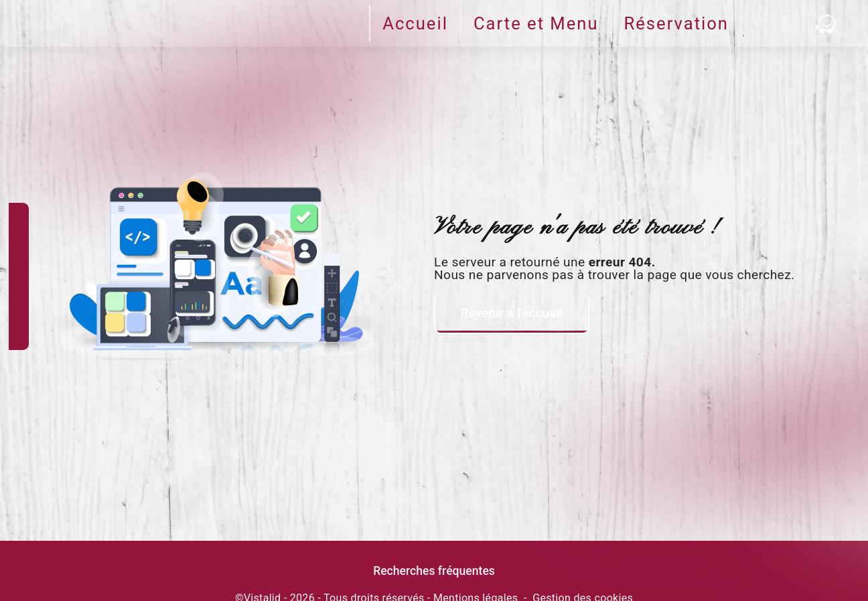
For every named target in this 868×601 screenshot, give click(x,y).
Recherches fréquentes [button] (434, 571)
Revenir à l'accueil (511, 313)
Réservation (676, 23)
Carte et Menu (536, 23)
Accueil (415, 23)
